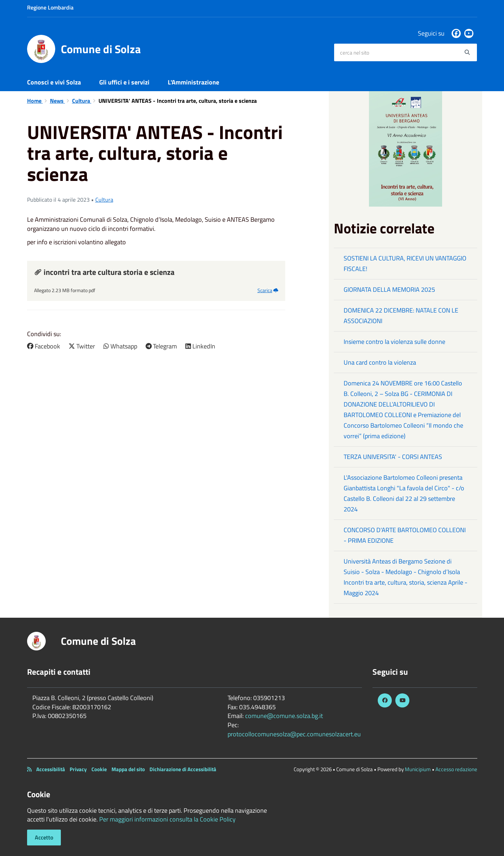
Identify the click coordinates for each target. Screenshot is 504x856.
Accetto (44, 837)
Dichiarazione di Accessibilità (183, 769)
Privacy (78, 769)
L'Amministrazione (193, 82)
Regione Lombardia (50, 7)
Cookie (99, 769)
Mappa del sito (128, 769)
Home (35, 101)
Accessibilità (51, 769)
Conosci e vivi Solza (54, 82)
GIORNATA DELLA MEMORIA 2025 (389, 289)
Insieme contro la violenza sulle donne (394, 342)
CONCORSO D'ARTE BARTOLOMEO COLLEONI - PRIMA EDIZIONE (405, 535)
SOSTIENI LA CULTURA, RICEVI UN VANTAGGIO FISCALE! (405, 263)
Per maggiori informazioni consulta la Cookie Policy (167, 819)
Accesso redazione (456, 769)
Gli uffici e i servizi (124, 82)
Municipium (418, 769)
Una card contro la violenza (380, 362)
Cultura (82, 101)
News (58, 101)
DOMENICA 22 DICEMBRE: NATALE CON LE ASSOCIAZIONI (401, 316)
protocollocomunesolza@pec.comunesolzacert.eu (294, 734)
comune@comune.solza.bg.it (284, 716)
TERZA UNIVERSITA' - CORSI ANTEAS (393, 457)
